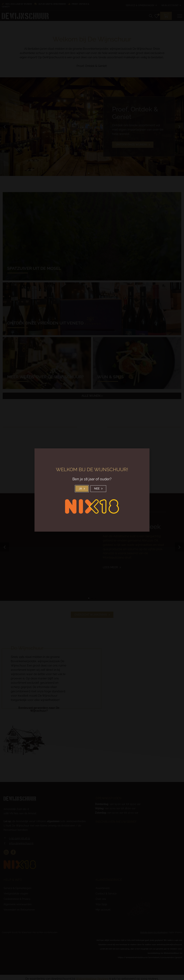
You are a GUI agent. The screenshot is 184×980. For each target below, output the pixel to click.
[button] (82, 489)
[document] (92, 490)
